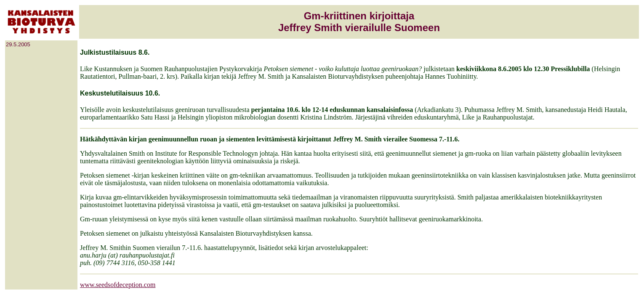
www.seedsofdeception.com (118, 285)
